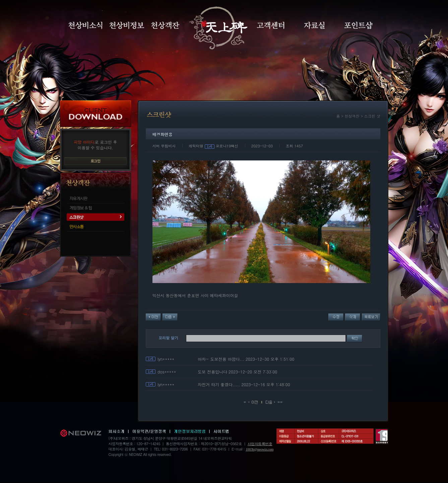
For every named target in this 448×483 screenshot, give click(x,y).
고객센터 (271, 25)
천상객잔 (165, 25)
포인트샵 (358, 25)
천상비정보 (127, 25)
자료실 (314, 25)
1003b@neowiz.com (260, 449)
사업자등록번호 (260, 444)
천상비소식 (85, 25)
